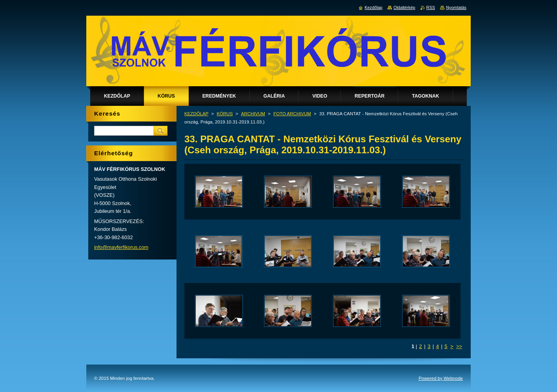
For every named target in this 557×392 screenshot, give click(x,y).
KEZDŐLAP (196, 114)
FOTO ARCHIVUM (292, 114)
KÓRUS (225, 114)
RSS (431, 7)
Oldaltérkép (404, 7)
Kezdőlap (374, 7)
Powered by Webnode (441, 378)
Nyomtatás (456, 7)
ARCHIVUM (253, 114)
